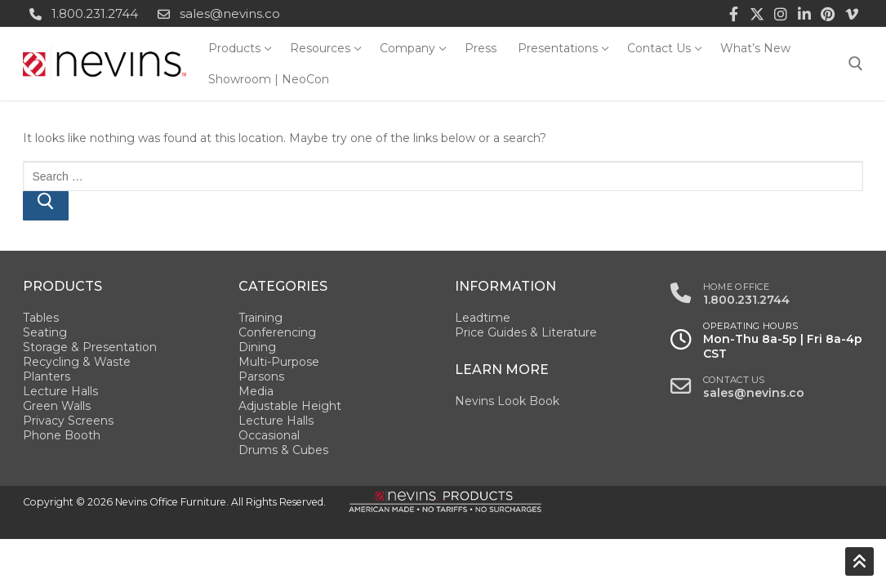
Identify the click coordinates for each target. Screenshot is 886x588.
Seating (45, 332)
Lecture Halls (60, 391)
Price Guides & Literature (526, 332)
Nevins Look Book (507, 401)
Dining (257, 347)
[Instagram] (781, 13)
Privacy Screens (68, 421)
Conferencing (277, 332)
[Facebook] (734, 13)
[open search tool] (856, 64)
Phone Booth (62, 435)
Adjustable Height (290, 406)
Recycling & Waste (77, 362)
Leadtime (483, 318)
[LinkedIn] (805, 13)
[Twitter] (757, 13)
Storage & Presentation (90, 347)
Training (260, 318)
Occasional (269, 435)
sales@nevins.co (216, 14)
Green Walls (57, 406)
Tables (41, 318)
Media (256, 391)
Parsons (261, 376)
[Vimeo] (851, 13)
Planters (47, 376)
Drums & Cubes (283, 450)
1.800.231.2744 (80, 14)
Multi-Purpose (279, 362)
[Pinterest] (828, 13)
